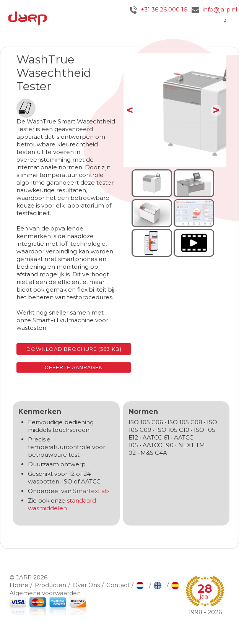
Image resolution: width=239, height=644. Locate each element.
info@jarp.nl (214, 9)
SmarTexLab (91, 491)
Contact (118, 585)
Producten (50, 585)
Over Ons (86, 585)
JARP (24, 577)
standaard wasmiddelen (62, 504)
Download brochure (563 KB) (74, 349)
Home (19, 585)
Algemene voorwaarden (45, 593)
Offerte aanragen (74, 367)
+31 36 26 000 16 (158, 9)
